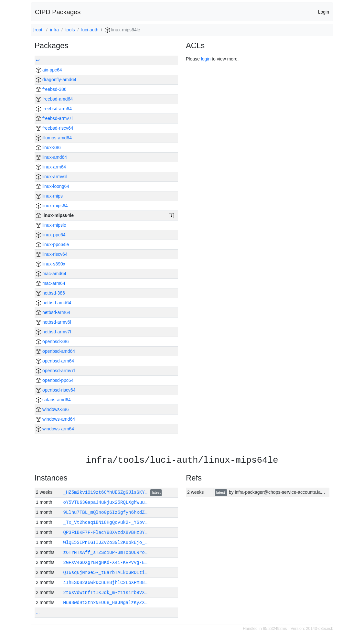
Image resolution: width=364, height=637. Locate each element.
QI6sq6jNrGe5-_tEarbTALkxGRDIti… (105, 572)
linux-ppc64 (51, 235)
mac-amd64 (51, 274)
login (206, 59)
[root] (38, 30)
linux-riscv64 (52, 254)
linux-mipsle (51, 225)
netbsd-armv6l (54, 322)
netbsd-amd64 (54, 303)
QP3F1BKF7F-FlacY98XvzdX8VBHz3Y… (105, 532)
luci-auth (90, 30)
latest (156, 493)
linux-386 (48, 147)
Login (324, 12)
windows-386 (52, 409)
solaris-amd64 (53, 400)
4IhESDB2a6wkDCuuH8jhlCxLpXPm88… (105, 583)
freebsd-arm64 (54, 109)
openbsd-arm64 (55, 361)
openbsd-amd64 (55, 351)
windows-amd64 (55, 419)
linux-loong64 (53, 186)
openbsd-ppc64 (55, 380)
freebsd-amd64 (54, 99)
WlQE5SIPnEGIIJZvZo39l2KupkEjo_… (105, 542)
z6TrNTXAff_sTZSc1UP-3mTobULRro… (105, 552)
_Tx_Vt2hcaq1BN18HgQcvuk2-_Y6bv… (105, 522)
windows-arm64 (55, 429)
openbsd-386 (52, 341)
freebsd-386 (51, 89)
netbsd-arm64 (53, 312)
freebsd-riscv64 (55, 128)
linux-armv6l (51, 177)
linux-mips (49, 196)
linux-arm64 (51, 167)
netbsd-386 (50, 293)
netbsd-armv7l (54, 332)
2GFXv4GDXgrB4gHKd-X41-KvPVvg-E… (105, 562)
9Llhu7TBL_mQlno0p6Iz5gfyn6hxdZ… (105, 512)
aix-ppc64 (49, 70)
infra (54, 30)
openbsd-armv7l (55, 371)
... (38, 612)
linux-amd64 (51, 157)
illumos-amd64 (54, 138)
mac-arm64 (51, 283)
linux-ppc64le (52, 244)
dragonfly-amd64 (56, 80)
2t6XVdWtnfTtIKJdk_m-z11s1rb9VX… (105, 593)
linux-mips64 (52, 206)
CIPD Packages (58, 12)
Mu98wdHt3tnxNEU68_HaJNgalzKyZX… (105, 603)
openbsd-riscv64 (56, 390)
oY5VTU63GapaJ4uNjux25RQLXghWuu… (105, 502)
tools (70, 30)
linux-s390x (51, 264)
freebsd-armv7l (54, 118)
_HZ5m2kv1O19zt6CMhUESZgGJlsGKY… (107, 492)
